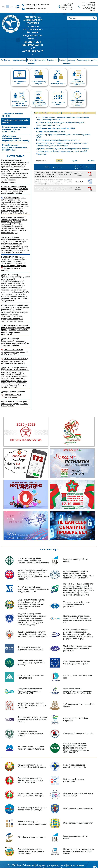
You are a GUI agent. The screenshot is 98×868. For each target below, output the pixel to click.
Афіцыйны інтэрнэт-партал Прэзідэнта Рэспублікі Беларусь (32, 761)
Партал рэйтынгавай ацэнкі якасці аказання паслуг (78, 789)
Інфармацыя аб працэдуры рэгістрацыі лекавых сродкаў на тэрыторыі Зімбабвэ (15, 338)
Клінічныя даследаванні (87, 55)
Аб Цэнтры (5, 55)
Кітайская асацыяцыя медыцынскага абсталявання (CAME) (31, 728)
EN (12, 7)
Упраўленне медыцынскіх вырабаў (15, 116)
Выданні (31, 58)
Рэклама (63, 55)
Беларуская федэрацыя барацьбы (78, 728)
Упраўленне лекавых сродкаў (12, 109)
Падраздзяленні (19, 55)
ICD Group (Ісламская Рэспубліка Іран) (78, 672)
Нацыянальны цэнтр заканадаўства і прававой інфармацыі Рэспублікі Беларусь (79, 846)
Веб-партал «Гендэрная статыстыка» (74, 775)
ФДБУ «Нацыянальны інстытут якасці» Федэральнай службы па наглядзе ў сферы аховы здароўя (33, 629)
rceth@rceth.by (36, 9)
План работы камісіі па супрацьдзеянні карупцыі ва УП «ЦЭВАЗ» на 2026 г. (15, 347)
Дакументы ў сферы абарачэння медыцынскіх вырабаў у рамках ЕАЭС (64, 131)
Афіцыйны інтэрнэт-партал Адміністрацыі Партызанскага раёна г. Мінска (31, 846)
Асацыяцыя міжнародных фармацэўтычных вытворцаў (31, 643)
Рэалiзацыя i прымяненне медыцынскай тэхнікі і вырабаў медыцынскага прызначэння (61, 119)
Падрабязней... (9, 296)
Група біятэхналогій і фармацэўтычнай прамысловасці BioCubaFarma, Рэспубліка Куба (78, 686)
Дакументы (40, 55)
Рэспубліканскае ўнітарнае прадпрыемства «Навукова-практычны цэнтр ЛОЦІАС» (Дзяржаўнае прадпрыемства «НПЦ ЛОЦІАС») (76, 743)
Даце (60, 155)
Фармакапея (52, 55)
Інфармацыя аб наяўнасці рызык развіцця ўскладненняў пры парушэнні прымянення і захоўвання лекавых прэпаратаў (15, 325)
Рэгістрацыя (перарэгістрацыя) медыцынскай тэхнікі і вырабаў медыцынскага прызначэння (63, 113)
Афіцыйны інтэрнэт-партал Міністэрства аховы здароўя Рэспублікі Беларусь (30, 775)
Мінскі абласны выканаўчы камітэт (78, 818)
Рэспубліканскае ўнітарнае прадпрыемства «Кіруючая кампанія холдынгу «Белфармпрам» (33, 555)
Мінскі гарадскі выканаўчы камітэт (78, 803)
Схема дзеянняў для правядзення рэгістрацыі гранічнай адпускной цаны (12, 313)
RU (3, 7)
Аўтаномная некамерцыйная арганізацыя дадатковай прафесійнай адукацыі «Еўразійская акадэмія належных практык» (79, 569)
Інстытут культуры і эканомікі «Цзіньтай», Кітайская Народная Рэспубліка (32, 700)
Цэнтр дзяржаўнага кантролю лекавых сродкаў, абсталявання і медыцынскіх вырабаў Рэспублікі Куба (78, 614)
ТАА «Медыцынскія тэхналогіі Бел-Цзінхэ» (79, 700)
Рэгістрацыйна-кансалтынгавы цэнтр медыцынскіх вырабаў (77, 657)
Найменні (91, 155)
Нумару (75, 155)
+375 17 (89, 3)
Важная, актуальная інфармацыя (51, 126)
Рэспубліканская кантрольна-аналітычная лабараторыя (15, 142)
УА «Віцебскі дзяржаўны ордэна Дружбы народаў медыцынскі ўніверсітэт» (77, 643)
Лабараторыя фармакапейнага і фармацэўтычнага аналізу (16, 133)
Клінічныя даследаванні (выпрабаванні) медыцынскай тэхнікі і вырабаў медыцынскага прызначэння (63, 139)
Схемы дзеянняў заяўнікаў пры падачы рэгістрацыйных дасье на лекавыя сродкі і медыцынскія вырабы (14, 184)
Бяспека (72, 55)
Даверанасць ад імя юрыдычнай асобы (11, 390)
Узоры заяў (41, 149)
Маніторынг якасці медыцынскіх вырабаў (56, 123)
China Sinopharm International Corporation (76, 714)
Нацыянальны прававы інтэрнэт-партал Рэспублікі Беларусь (32, 803)
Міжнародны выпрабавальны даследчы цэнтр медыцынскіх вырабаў (31, 657)
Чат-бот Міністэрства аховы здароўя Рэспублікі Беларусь (30, 789)
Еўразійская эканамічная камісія (32, 832)
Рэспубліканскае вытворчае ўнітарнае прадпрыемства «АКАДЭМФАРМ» (30, 686)
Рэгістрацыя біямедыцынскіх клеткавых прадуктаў (58, 135)
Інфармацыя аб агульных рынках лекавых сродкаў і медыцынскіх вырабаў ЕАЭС (15, 398)
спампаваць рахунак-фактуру (11, 264)
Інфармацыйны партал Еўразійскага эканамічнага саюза (32, 818)
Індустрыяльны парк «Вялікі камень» (75, 555)
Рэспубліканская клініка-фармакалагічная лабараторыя (14, 124)
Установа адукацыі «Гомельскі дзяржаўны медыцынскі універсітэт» (76, 599)
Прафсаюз (67, 58)
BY (7, 7)
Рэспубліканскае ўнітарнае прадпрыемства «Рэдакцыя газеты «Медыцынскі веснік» (33, 584)
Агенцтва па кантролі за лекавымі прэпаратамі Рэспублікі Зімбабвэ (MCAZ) (33, 714)
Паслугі (30, 55)
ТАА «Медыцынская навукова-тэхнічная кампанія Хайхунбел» (31, 743)
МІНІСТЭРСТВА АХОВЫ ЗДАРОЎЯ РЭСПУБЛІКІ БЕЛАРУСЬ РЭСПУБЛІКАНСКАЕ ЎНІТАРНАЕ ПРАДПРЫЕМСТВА (33, 33)
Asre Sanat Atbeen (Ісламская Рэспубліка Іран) (31, 672)
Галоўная (38, 108)
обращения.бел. (8, 177)
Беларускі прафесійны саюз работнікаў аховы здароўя (75, 761)
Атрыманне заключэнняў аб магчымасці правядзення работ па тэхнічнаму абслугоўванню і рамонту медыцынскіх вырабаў (63, 145)
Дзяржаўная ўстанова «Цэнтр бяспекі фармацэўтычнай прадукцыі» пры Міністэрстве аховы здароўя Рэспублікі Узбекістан (31, 599)
